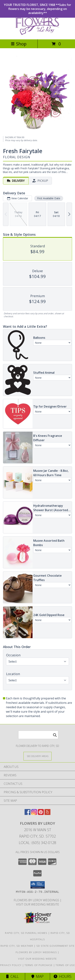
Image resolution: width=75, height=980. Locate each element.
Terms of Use (65, 965)
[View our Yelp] (47, 814)
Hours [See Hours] (63, 976)
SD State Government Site (55, 946)
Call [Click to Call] (12, 976)
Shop (19, 44)
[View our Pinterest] (41, 814)
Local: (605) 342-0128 (37, 843)
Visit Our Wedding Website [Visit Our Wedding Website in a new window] (38, 904)
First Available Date (49, 198)
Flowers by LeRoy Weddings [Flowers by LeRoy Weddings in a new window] (37, 900)
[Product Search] (38, 735)
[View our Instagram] (34, 814)
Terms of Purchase (39, 965)
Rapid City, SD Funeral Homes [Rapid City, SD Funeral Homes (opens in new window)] (26, 933)
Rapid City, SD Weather (17, 946)
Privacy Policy (11, 965)
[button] (38, 885)
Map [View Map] (37, 976)
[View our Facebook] (28, 814)
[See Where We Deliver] (37, 756)
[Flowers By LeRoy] (37, 34)
